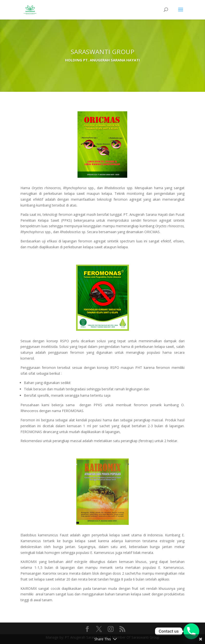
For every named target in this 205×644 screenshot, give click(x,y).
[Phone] (191, 631)
